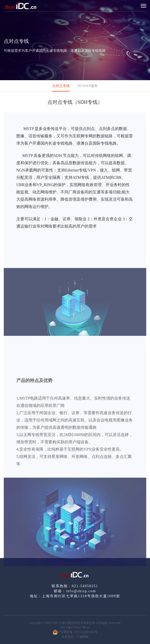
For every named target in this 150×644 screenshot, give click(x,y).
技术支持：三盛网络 (75, 637)
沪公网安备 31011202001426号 (75, 632)
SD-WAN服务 (88, 86)
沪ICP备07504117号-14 (75, 627)
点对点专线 (61, 86)
